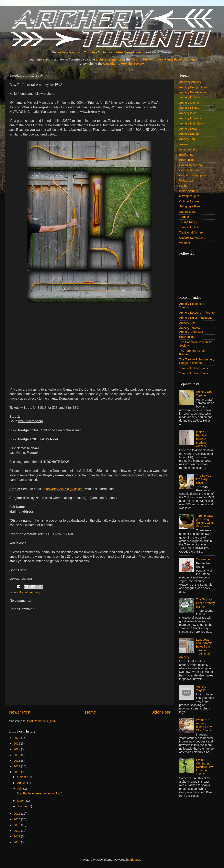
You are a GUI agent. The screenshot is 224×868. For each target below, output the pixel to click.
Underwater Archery (192, 238)
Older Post (160, 712)
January (23, 806)
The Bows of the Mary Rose (204, 479)
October (23, 777)
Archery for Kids (190, 97)
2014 (17, 819)
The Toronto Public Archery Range (205, 603)
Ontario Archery (189, 201)
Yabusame (203, 559)
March (22, 801)
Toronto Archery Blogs (194, 368)
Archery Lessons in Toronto (197, 313)
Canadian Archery (191, 165)
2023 (17, 738)
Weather (185, 243)
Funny (183, 186)
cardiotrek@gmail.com (125, 52)
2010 (17, 842)
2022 (17, 744)
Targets (184, 217)
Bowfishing (186, 155)
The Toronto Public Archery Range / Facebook (197, 361)
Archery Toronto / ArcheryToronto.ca (191, 330)
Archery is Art (188, 113)
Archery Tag (187, 139)
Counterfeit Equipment (194, 175)
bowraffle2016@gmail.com (65, 489)
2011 (17, 836)
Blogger (135, 860)
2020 (17, 749)
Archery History (189, 108)
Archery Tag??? (201, 688)
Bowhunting (187, 160)
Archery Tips (187, 323)
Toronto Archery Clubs (194, 373)
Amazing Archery (190, 82)
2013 (17, 825)
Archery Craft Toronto (205, 394)
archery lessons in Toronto (76, 52)
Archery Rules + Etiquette (196, 318)
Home (91, 712)
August (22, 783)
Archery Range (189, 134)
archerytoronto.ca (108, 59)
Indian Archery (189, 191)
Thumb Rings (188, 222)
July (20, 789)
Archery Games (189, 103)
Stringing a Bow (189, 206)
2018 (17, 761)
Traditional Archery (191, 232)
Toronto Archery (30, 592)
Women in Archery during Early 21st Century (204, 725)
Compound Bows (190, 170)
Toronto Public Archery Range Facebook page (163, 59)
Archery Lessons (190, 118)
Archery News (188, 129)
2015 (17, 814)
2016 (17, 772)
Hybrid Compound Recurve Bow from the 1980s (205, 767)
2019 (17, 755)
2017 (17, 766)
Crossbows (186, 181)
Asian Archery (188, 149)
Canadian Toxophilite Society (124, 64)
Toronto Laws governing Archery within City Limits (205, 521)
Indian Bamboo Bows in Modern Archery (202, 439)
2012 (17, 831)
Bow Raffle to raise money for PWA (39, 793)
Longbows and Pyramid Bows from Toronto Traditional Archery (196, 648)
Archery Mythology (191, 123)
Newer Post (20, 712)
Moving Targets (189, 196)
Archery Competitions (193, 87)
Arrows (184, 144)
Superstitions (188, 212)
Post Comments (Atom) (42, 721)
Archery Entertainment (194, 92)
